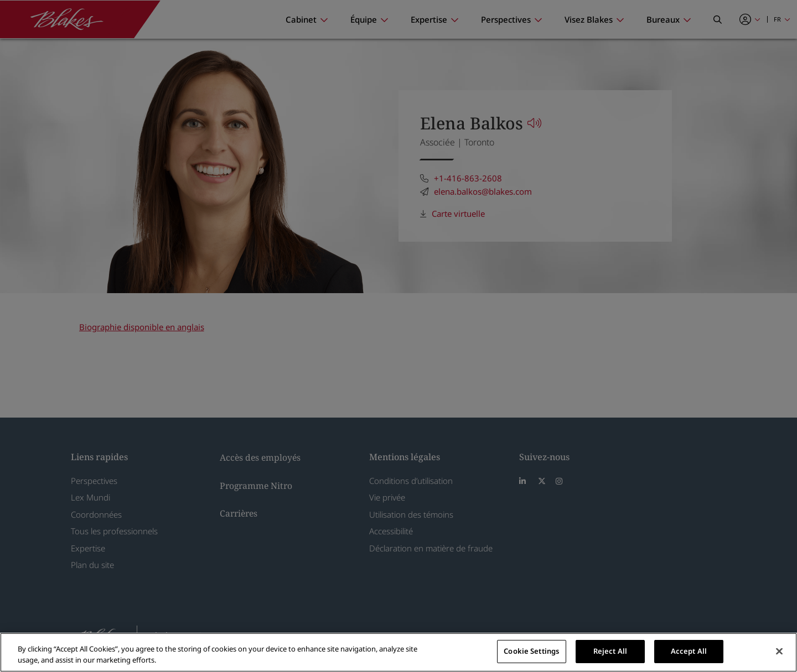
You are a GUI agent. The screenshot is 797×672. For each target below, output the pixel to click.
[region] (398, 652)
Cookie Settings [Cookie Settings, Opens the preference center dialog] (531, 651)
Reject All (610, 651)
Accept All (689, 651)
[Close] (779, 651)
